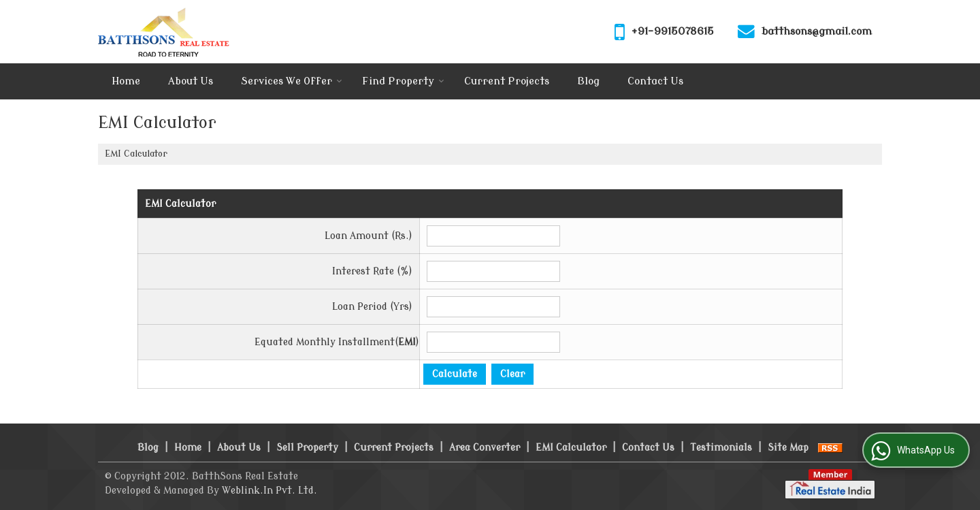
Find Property (403, 81)
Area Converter (485, 448)
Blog (588, 81)
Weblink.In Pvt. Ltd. (269, 491)
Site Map (788, 448)
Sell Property (307, 448)
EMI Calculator (571, 448)
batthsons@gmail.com (817, 31)
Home (126, 81)
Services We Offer (292, 81)
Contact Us (655, 81)
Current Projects (507, 81)
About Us (191, 81)
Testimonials (721, 448)
